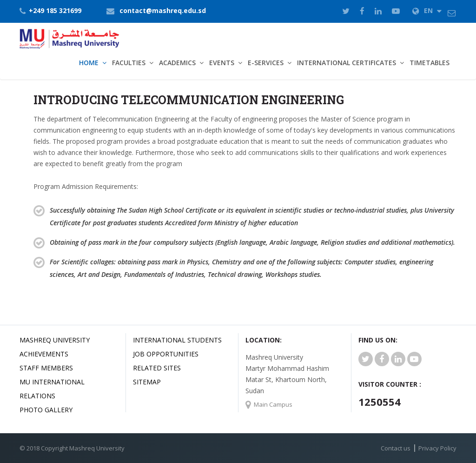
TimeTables (430, 63)
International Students (177, 340)
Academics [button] (177, 63)
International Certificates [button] (347, 63)
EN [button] (427, 10)
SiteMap (147, 382)
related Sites (157, 368)
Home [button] (89, 63)
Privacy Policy (437, 448)
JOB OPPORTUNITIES (166, 354)
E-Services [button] (266, 63)
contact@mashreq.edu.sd (163, 10)
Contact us (396, 448)
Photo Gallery (46, 410)
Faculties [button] (129, 63)
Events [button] (222, 63)
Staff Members (46, 368)
